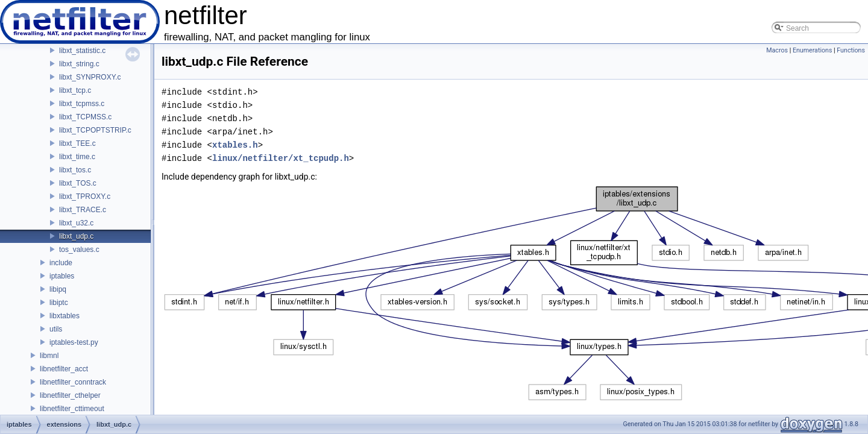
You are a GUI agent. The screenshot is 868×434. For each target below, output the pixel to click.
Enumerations (813, 50)
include (61, 263)
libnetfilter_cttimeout (72, 409)
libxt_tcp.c (75, 90)
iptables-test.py (74, 342)
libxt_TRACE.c (83, 210)
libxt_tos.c (75, 170)
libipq (58, 289)
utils (56, 329)
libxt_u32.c (76, 223)
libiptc (59, 303)
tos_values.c (79, 250)
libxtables (64, 316)
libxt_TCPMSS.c (85, 117)
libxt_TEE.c (77, 143)
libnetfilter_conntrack (73, 382)
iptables (62, 276)
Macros (777, 50)
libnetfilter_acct (64, 369)
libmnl (49, 356)
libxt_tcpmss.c (82, 104)
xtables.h (235, 145)
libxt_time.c (77, 157)
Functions (851, 50)
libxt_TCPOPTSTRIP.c (95, 130)
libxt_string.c (79, 64)
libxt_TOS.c (78, 183)
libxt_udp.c (76, 236)
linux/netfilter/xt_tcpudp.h (281, 158)
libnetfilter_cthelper (70, 395)
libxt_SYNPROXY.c (90, 77)
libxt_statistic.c (82, 51)
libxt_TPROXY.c (85, 197)
